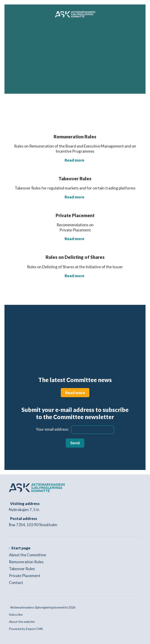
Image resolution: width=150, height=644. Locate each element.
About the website (22, 622)
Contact (16, 583)
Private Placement (25, 576)
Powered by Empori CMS (26, 629)
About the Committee (27, 555)
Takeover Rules (22, 569)
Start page (21, 548)
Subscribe (16, 614)
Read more (74, 160)
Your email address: (52, 429)
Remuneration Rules (26, 562)
